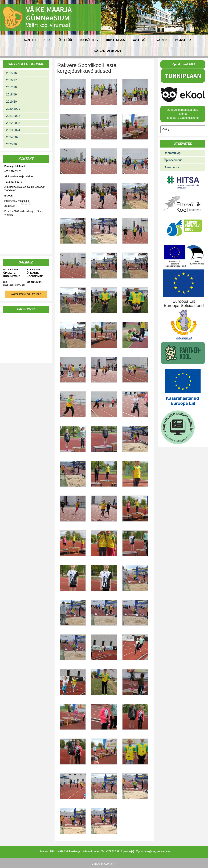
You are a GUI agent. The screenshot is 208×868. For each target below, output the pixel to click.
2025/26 (11, 144)
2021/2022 (13, 116)
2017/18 (11, 87)
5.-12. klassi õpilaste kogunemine (12, 273)
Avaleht (30, 40)
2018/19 (11, 95)
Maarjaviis (34, 282)
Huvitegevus (115, 40)
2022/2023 (13, 123)
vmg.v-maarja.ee (104, 864)
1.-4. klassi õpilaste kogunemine (35, 273)
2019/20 (11, 102)
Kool (48, 40)
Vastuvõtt (141, 40)
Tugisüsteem (89, 40)
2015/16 (11, 73)
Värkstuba (183, 40)
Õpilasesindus (173, 160)
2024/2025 (13, 137)
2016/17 (11, 80)
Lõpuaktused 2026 (108, 51)
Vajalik (162, 40)
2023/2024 (13, 130)
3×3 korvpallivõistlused (15, 284)
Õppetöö (65, 40)
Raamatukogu (173, 153)
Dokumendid (172, 167)
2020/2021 (13, 109)
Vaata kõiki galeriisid (26, 294)
